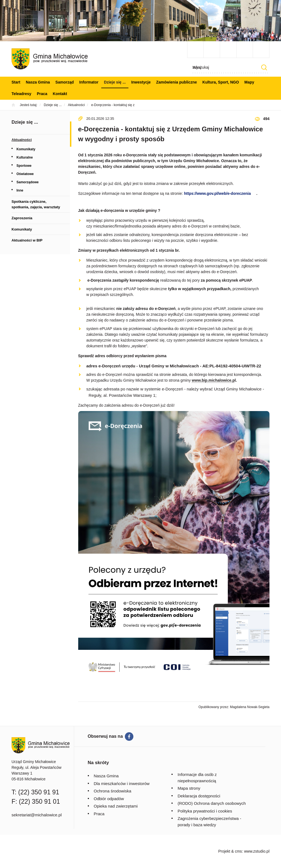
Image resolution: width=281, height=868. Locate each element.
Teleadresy (21, 94)
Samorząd (65, 82)
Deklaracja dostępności (199, 796)
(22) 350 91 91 (39, 792)
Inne (20, 190)
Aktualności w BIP (27, 240)
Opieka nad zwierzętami (116, 806)
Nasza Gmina (38, 82)
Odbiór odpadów (109, 799)
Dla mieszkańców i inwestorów (122, 784)
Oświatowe (25, 174)
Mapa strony (189, 788)
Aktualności (22, 140)
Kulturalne (25, 157)
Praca (42, 94)
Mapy (249, 82)
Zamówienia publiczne (177, 82)
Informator (89, 82)
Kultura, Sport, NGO (221, 82)
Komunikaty (26, 149)
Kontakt (60, 94)
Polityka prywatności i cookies (205, 811)
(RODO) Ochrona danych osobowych (212, 803)
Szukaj (264, 67)
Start (16, 82)
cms (238, 851)
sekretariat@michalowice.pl (37, 815)
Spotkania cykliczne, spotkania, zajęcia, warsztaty (36, 204)
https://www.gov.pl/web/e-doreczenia (217, 193)
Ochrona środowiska (113, 791)
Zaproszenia (22, 218)
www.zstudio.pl (257, 851)
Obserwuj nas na (105, 736)
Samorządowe (28, 182)
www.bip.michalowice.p (213, 380)
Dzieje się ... (115, 82)
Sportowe (24, 166)
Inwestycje (141, 82)
